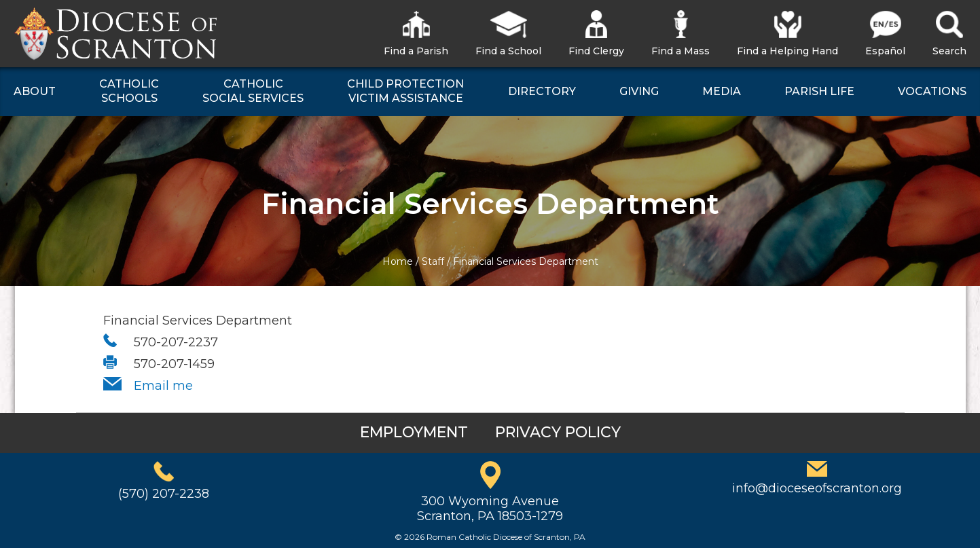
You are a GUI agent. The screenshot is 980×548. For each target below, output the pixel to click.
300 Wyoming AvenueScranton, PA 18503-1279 (490, 509)
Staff (433, 261)
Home (398, 261)
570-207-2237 (176, 342)
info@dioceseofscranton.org (817, 488)
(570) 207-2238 (164, 494)
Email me (163, 386)
